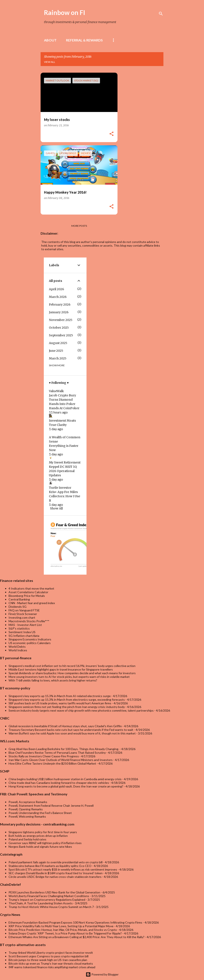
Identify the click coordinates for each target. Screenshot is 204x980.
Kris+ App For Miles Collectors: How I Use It (65, 496)
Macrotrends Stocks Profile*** (29, 621)
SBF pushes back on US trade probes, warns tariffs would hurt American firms (60, 703)
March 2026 (58, 297)
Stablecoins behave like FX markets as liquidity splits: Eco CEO (50, 866)
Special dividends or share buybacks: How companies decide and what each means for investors (72, 673)
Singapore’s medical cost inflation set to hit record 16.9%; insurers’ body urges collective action (72, 666)
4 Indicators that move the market (31, 588)
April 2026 (57, 289)
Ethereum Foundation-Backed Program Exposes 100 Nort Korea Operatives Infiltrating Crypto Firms (75, 922)
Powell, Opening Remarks (26, 809)
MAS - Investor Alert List (25, 625)
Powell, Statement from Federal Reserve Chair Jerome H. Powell (51, 806)
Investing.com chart (22, 617)
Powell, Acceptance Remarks (28, 802)
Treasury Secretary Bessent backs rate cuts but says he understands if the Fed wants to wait (71, 730)
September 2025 (61, 335)
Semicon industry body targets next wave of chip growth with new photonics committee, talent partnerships (81, 710)
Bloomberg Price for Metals (27, 596)
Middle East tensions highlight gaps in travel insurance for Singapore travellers (61, 669)
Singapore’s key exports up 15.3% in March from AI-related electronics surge (60, 696)
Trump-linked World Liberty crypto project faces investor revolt (51, 953)
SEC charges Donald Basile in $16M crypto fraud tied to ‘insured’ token (56, 873)
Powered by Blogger (102, 974)
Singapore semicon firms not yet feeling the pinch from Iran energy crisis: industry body (67, 707)
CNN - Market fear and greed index (32, 603)
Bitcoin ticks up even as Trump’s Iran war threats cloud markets (51, 963)
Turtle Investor (60, 488)
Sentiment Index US (22, 632)
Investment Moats (62, 421)
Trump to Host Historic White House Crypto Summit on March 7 (51, 907)
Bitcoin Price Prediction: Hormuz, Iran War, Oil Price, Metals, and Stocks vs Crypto (63, 930)
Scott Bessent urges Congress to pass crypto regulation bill (48, 956)
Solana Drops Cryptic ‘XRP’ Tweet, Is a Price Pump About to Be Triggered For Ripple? (65, 933)
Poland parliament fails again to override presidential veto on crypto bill (56, 862)
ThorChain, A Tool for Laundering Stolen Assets (41, 903)
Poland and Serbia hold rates (27, 839)
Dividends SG (18, 607)
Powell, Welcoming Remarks (27, 816)
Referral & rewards (84, 40)
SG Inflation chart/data (24, 636)
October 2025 (59, 328)
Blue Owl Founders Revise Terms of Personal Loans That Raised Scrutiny (57, 753)
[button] (112, 134)
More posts (79, 226)
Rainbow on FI (65, 12)
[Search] (161, 14)
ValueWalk (56, 391)
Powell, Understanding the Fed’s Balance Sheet (40, 813)
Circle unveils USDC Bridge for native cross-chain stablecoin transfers (55, 877)
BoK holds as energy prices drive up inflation (38, 836)
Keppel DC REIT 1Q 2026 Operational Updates (63, 471)
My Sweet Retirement (65, 462)
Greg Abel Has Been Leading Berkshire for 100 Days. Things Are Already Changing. (64, 749)
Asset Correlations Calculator (28, 592)
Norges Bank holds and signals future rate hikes (40, 847)
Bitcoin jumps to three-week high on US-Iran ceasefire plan (48, 960)
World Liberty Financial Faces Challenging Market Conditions (49, 896)
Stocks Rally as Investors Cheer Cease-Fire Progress (44, 756)
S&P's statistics (19, 628)
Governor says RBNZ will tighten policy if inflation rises (45, 843)
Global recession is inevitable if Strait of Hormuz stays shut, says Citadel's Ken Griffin (65, 726)
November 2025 (61, 320)
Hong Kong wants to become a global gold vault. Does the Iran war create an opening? (66, 786)
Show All (56, 508)
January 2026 (59, 312)
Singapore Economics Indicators (30, 639)
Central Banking (19, 599)
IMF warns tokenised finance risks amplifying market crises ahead (52, 967)
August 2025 (58, 343)
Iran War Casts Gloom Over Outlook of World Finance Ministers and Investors (61, 760)
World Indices (18, 650)
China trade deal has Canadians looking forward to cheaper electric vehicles (59, 783)
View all (50, 62)
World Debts (17, 647)
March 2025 (58, 358)
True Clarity (58, 425)
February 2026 (60, 305)
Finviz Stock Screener (23, 614)
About (50, 40)
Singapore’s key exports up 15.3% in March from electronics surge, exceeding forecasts (67, 700)
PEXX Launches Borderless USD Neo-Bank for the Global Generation (54, 892)
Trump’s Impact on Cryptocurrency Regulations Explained (47, 900)
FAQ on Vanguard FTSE (24, 610)
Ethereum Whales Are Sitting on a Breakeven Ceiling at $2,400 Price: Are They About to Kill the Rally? (76, 937)
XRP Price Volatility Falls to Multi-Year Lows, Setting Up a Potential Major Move (61, 926)
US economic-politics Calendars (30, 643)
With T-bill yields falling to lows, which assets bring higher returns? (53, 680)
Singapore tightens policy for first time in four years (43, 832)
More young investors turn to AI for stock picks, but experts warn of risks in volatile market (69, 677)
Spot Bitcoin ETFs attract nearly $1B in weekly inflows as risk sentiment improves (63, 869)
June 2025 (56, 351)
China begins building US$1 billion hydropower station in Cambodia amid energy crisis (65, 779)
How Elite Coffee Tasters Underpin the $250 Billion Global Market (52, 763)
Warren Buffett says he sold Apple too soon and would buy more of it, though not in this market (72, 733)
